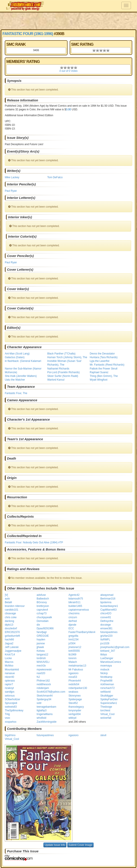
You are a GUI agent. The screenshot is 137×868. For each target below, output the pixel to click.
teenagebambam (46, 707)
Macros (9, 662)
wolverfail (106, 718)
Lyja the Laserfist (99, 361)
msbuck (105, 670)
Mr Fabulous (76, 670)
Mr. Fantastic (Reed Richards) (107, 365)
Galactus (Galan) (15, 357)
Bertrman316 (108, 599)
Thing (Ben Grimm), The (104, 376)
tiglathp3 (42, 710)
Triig (7, 714)
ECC (71, 628)
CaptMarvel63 (108, 610)
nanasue (10, 673)
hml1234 (74, 640)
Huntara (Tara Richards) (104, 357)
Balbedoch (43, 599)
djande (73, 625)
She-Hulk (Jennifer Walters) (21, 376)
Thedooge (106, 707)
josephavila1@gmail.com (115, 647)
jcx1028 (105, 643)
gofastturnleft (12, 636)
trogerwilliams (45, 714)
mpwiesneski (44, 670)
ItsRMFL (105, 640)
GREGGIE (43, 636)
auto (7, 599)
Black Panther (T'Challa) (61, 354)
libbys (104, 655)
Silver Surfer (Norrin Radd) (63, 376)
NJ (38, 677)
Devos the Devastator (102, 354)
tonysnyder (75, 710)
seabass (73, 692)
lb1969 (73, 655)
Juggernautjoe (13, 651)
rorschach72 (107, 688)
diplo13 (9, 625)
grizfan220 (106, 636)
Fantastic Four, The (16, 393)
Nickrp (104, 673)
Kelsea (41, 651)
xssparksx (11, 722)
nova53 (73, 677)
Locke (8, 658)
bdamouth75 (76, 599)
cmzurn (73, 617)
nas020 (41, 673)
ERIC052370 (12, 632)
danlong (9, 621)
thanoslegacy (76, 707)
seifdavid (105, 692)
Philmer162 (43, 681)
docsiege (106, 625)
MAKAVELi (43, 662)
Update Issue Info (55, 845)
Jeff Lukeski (12, 647)
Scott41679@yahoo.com (51, 692)
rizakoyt (9, 688)
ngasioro (74, 673)
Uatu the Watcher (15, 380)
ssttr (39, 703)
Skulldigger (107, 696)
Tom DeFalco (55, 177)
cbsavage (10, 613)
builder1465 (75, 606)
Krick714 (10, 655)
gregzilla (73, 636)
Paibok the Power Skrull (103, 369)
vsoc (7, 718)
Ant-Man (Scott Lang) (17, 354)
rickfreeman (107, 684)
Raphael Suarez (99, 372)
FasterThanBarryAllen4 (82, 632)
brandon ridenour (15, 606)
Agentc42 (74, 595)
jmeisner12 (75, 647)
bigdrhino (10, 735)
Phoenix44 (75, 681)
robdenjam (43, 688)
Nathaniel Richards (58, 369)
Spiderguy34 (44, 699)
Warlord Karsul (56, 380)
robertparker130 (78, 688)
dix (38, 625)
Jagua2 (9, 643)
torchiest (105, 710)
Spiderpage (75, 699)
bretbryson (43, 606)
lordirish (41, 658)
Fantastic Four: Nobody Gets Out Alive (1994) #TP (34, 542)
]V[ (6, 595)
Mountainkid (12, 670)
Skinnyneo (75, 696)
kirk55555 (74, 651)
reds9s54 (74, 684)
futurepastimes (109, 632)
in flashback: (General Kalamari (23, 361)
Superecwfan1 (109, 703)
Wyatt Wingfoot (98, 380)
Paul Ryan (11, 191)
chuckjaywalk (44, 617)
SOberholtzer (12, 699)
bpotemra (106, 602)
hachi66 (9, 640)
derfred (73, 621)
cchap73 (42, 613)
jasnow (41, 643)
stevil (103, 735)
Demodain (43, 621)
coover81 (106, 617)
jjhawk (40, 647)
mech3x (41, 666)
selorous (10, 696)
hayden (41, 640)
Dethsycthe (107, 621)
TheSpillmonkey (14, 710)
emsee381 (106, 628)
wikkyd (73, 718)
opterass (10, 681)
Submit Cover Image (80, 845)
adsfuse (41, 595)
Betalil (8, 602)
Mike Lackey (12, 177)
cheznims (74, 613)
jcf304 (72, 643)
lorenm (73, 658)
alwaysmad (107, 595)
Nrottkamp (106, 677)
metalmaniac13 (77, 666)
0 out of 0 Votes (69, 71)
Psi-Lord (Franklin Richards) (64, 372)
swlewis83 (11, 707)
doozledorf (11, 628)
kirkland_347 (108, 651)
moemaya (106, 666)
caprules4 (42, 610)
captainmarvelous (79, 610)
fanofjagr (42, 632)
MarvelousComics (111, 662)
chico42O (106, 613)
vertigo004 (75, 714)
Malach (73, 662)
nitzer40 (9, 677)
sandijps (10, 692)
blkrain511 (75, 602)
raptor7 (9, 684)
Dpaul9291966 (45, 628)
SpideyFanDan (109, 699)
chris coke (11, 617)
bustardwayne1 (109, 606)
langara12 (42, 655)
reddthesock (44, 684)
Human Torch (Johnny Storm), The (67, 357)
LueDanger (107, 658)
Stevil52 (73, 703)
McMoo (9, 666)
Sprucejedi (11, 703)
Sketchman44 (45, 696)
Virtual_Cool (107, 714)
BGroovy (42, 602)
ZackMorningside (47, 722)
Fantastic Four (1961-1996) (28, 34)
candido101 (12, 610)
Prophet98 (106, 681)
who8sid (41, 718)
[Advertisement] (69, 21)
